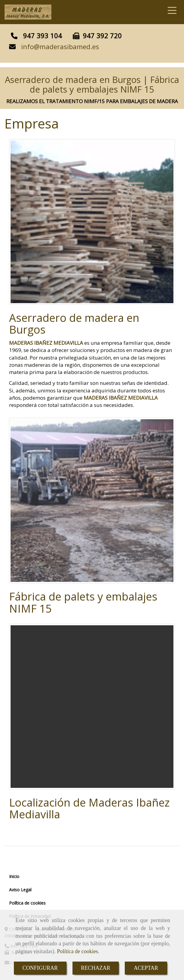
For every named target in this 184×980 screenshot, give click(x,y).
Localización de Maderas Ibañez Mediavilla (89, 809)
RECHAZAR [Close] (96, 968)
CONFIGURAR (40, 968)
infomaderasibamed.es (60, 46)
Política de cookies (77, 951)
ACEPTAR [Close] (146, 968)
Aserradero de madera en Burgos (74, 324)
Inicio (14, 876)
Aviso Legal (20, 890)
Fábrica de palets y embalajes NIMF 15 (83, 603)
